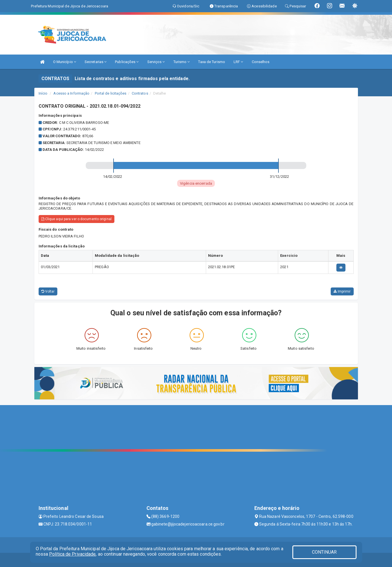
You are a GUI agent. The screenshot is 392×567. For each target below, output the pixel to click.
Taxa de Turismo (212, 62)
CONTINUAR (324, 552)
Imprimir (342, 291)
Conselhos (261, 62)
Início (43, 93)
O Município (65, 62)
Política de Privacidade (72, 554)
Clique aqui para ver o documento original (76, 219)
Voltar (48, 291)
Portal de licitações (111, 93)
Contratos (140, 93)
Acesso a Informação (71, 93)
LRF (238, 62)
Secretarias (96, 62)
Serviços (156, 62)
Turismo (182, 62)
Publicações (127, 62)
